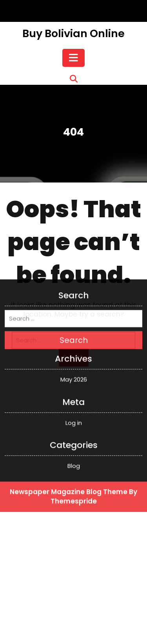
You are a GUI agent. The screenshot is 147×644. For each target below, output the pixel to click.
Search (74, 279)
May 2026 (74, 319)
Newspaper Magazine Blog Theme (69, 431)
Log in (74, 362)
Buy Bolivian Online (73, 33)
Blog (74, 405)
